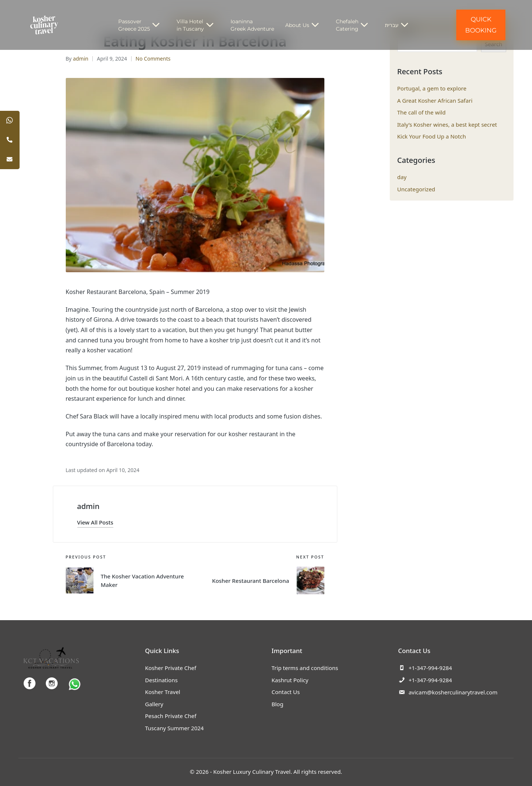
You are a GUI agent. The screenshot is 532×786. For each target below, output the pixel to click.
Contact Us (286, 692)
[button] (95, 522)
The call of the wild (421, 112)
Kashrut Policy (290, 680)
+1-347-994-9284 (425, 668)
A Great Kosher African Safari (435, 100)
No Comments (153, 59)
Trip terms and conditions (305, 668)
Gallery (154, 704)
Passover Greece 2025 (142, 25)
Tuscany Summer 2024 (175, 728)
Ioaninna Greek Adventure (252, 25)
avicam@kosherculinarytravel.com (448, 692)
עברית (400, 25)
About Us (305, 25)
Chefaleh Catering (355, 25)
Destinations (161, 680)
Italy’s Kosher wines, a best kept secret (447, 124)
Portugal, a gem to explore (432, 88)
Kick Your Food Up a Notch (432, 136)
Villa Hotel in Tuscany (198, 25)
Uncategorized (416, 189)
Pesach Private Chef (171, 716)
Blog (277, 704)
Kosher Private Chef (171, 668)
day (402, 177)
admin (88, 506)
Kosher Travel (163, 692)
